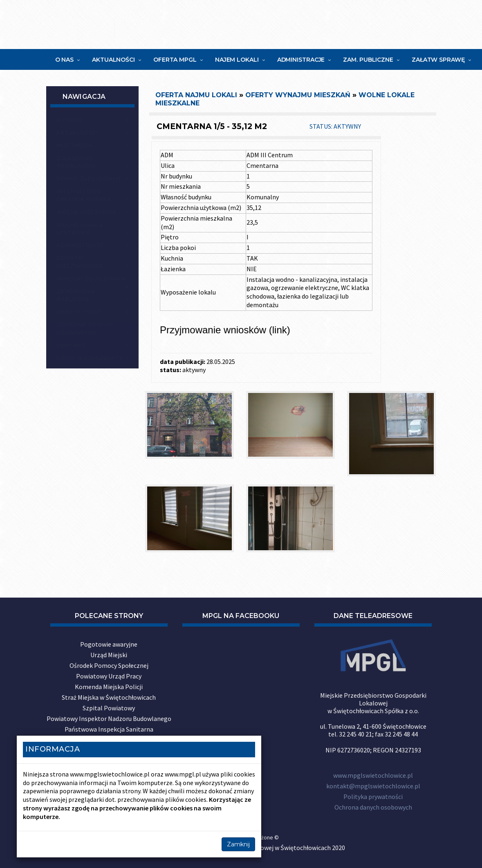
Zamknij (238, 844)
